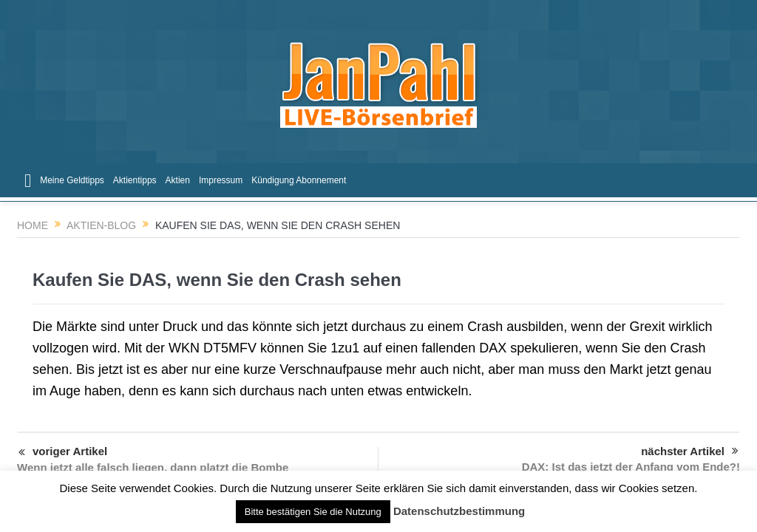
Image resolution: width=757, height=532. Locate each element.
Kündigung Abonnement (299, 180)
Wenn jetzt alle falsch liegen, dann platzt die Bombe (153, 467)
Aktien (178, 180)
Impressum (221, 180)
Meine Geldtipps (72, 180)
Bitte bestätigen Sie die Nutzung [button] (313, 512)
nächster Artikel (690, 451)
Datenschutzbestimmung (459, 511)
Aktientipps (135, 180)
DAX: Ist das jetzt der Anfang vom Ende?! (631, 467)
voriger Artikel (63, 453)
